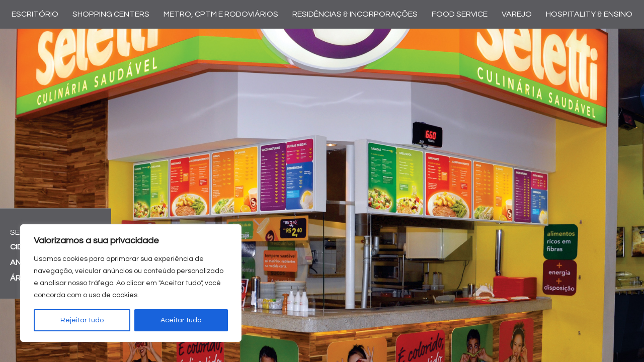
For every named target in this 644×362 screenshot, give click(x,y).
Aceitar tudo (181, 320)
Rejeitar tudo (82, 320)
